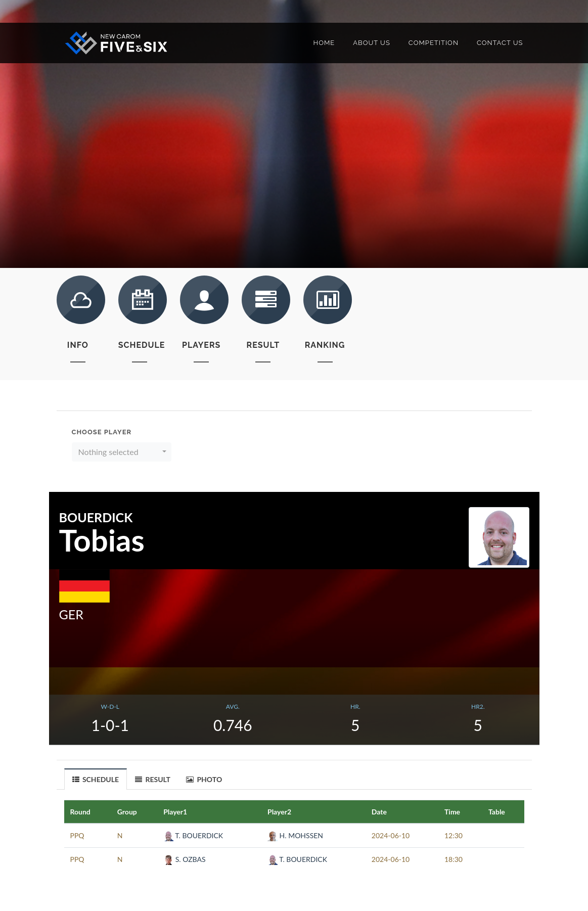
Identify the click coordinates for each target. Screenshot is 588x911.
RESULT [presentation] (153, 779)
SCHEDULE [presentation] (96, 780)
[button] (122, 452)
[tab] (96, 779)
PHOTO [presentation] (204, 779)
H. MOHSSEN (295, 835)
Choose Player (102, 432)
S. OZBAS (184, 859)
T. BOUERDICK (193, 835)
